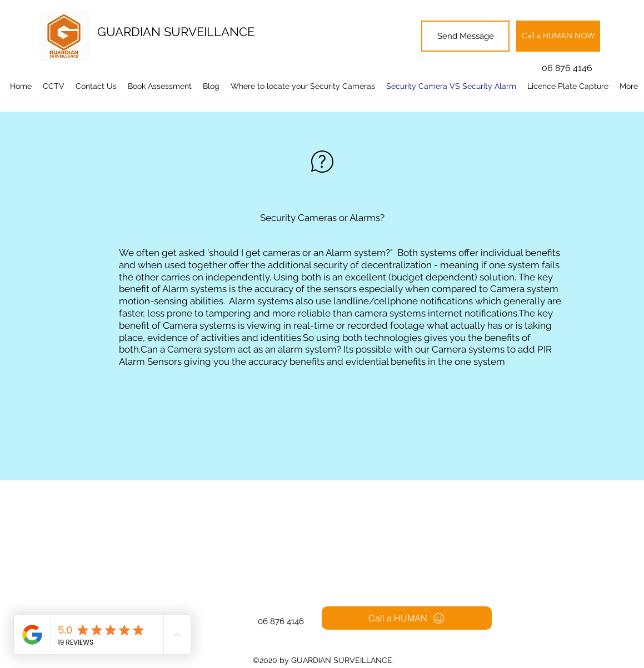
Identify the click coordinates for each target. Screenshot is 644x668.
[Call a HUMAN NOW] (558, 36)
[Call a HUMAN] (407, 618)
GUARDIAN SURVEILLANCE (176, 32)
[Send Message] (465, 36)
